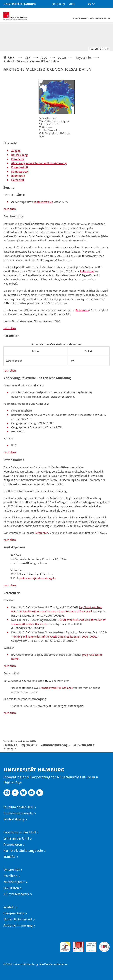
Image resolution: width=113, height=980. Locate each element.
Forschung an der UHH (20, 832)
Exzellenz (10, 876)
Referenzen (18, 176)
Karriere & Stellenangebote (23, 851)
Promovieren (13, 844)
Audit (76, 943)
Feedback (9, 745)
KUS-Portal (59, 4)
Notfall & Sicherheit (18, 919)
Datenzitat (18, 180)
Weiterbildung (14, 819)
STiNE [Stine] (72, 4)
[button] (90, 4)
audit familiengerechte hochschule (65, 947)
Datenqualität (20, 167)
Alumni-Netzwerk (16, 894)
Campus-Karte (14, 913)
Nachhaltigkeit (14, 882)
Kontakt (9, 907)
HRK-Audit (89, 945)
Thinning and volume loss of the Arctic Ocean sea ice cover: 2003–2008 (54, 637)
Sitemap (8, 749)
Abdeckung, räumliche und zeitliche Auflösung (39, 163)
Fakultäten (11, 888)
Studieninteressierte (18, 813)
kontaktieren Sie (43, 202)
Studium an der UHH (18, 807)
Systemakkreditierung (104, 943)
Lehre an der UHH (16, 838)
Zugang (16, 151)
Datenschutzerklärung (54, 745)
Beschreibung (20, 155)
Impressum (28, 745)
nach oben (10, 209)
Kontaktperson (20, 172)
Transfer (9, 857)
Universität (11, 870)
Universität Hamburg (20, 4)
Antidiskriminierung (18, 925)
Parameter (18, 159)
